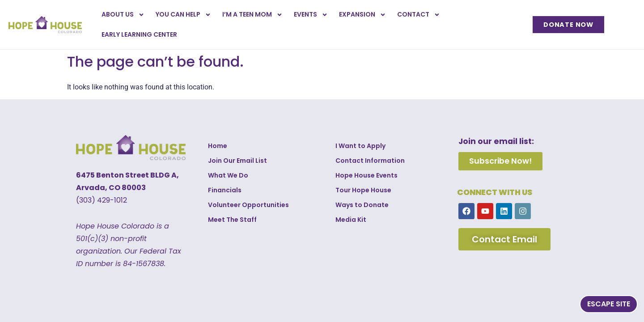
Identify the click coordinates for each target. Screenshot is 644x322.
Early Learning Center (139, 34)
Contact (419, 15)
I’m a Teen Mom (252, 15)
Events (311, 15)
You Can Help (183, 15)
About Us (123, 15)
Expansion (362, 15)
